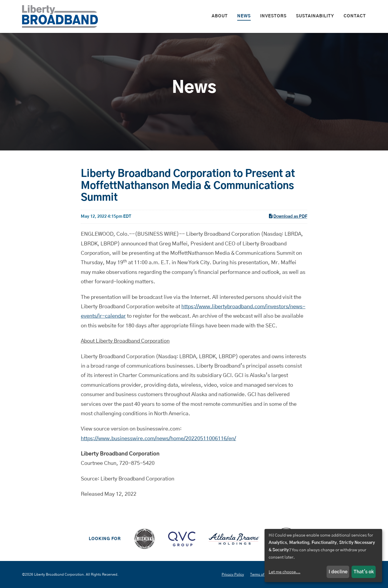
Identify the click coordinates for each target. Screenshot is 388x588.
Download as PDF (288, 216)
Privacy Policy (233, 574)
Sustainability (315, 16)
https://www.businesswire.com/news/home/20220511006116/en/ (158, 439)
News (244, 16)
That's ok (364, 572)
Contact (355, 16)
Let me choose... (285, 572)
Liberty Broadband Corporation (59, 574)
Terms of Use (261, 574)
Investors (273, 16)
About (220, 16)
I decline (338, 572)
